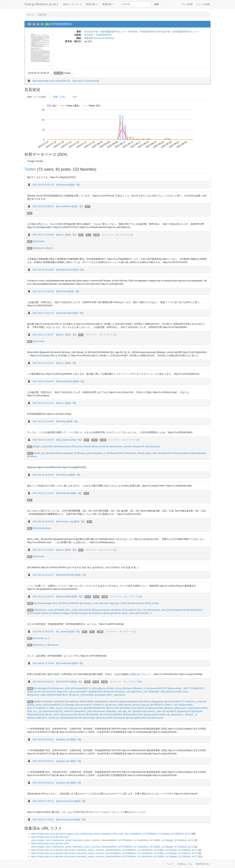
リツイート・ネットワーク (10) (126, 597)
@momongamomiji (176, 610)
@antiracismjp (153, 446)
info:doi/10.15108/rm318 (86, 81)
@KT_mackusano (116, 695)
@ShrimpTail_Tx (144, 613)
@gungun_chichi (118, 603)
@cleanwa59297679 (157, 688)
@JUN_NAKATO (65, 711)
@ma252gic (88, 695)
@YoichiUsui (62, 475)
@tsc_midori (72, 610)
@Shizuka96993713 (81, 688)
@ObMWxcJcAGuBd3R (132, 708)
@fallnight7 (154, 692)
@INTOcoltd (113, 708)
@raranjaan (100, 695)
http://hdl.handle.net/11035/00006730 (51, 81)
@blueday (61, 421)
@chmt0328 (85, 610)
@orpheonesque (136, 603)
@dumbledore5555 (198, 708)
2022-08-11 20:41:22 (43, 313)
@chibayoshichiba (154, 708)
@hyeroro (47, 613)
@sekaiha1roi (95, 613)
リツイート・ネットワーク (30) (126, 682)
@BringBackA (99, 688)
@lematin (104, 603)
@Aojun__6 (191, 715)
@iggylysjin (158, 701)
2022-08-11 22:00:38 (43, 291)
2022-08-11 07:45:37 (43, 335)
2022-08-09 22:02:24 (43, 682)
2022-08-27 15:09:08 (43, 235)
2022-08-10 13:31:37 (43, 575)
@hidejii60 (60, 610)
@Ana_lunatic (152, 603)
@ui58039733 (157, 705)
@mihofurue (62, 185)
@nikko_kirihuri (115, 688)
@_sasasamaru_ (176, 715)
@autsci (128, 705)
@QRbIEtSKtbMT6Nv (95, 708)
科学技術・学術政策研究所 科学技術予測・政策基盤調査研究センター (164, 32)
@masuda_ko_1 (41, 638)
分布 (75, 97)
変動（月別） (60, 97)
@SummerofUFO (84, 705)
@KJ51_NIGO (52, 715)
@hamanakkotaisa (128, 701)
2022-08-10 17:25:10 (43, 493)
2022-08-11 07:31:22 (43, 363)
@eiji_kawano (63, 440)
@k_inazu (183, 692)
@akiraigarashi (198, 453)
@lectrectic (109, 692)
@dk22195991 (87, 701)
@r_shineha (62, 632)
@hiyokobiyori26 (169, 692)
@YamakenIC (129, 610)
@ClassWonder (64, 313)
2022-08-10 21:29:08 (43, 421)
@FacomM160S (64, 381)
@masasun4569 (104, 718)
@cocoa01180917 (78, 692)
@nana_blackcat (141, 705)
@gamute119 (184, 711)
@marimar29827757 (175, 701)
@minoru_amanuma (196, 701)
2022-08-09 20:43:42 (43, 739)
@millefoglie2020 (43, 688)
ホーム (30, 15)
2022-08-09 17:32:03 (43, 819)
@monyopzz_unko (89, 603)
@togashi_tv (100, 453)
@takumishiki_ (175, 688)
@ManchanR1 (34, 692)
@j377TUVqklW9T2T (194, 688)
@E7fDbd (59, 701)
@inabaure (53, 645)
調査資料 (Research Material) (99, 38)
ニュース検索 (203, 4)
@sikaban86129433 (133, 715)
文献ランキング (72, 4)
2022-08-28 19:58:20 (43, 206)
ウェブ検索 (187, 4)
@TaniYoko (39, 241)
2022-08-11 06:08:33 (43, 381)
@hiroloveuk (145, 701)
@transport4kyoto (112, 613)
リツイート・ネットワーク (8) (124, 440)
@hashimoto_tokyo (44, 610)
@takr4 (163, 715)
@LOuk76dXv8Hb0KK (111, 715)
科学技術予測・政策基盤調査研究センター (106, 32)
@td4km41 (99, 705)
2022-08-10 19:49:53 (43, 475)
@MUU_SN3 (172, 705)
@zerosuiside (34, 613)
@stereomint (49, 711)
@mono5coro (49, 692)
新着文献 (92, 4)
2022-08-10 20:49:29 (43, 440)
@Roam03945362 (65, 575)
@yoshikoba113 (64, 270)
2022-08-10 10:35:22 (43, 597)
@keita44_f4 (139, 688)
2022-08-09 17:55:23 (43, 801)
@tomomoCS (76, 708)
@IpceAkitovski (64, 663)
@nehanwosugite (43, 603)
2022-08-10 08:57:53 (43, 632)
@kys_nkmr (152, 453)
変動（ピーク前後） (37, 97)
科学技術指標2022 (61, 24)
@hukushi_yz (40, 645)
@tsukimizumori (155, 718)
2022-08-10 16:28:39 (43, 521)
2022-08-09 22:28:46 (43, 663)
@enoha (114, 701)
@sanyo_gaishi (85, 453)
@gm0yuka (197, 711)
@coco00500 (169, 711)
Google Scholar (35, 161)
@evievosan (99, 711)
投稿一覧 (74, 185)
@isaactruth (138, 446)
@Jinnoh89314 (64, 206)
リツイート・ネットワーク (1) (117, 235)
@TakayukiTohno (115, 453)
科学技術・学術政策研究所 (98, 35)
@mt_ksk (57, 603)
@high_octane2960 (43, 446)
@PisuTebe (62, 291)
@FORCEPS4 (63, 682)
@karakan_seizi (140, 692)
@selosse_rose (123, 692)
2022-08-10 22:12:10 (43, 403)
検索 (157, 4)
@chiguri (128, 688)
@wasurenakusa (100, 446)
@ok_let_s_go (34, 711)
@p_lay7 (128, 711)
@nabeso (32, 456)
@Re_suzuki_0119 (59, 708)
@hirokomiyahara (42, 528)
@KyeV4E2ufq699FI (88, 715)
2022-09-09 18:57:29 (43, 185)
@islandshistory (195, 610)
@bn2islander (63, 493)
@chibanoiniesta (62, 446)
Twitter (62, 73)
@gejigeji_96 (70, 453)
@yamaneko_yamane (121, 446)
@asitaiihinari (72, 701)
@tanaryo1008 (63, 597)
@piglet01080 (95, 692)
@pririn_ (60, 235)
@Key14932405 (71, 603)
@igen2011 (63, 692)
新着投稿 (108, 4)
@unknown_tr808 (61, 688)
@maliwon (116, 610)
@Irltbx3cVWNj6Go (44, 701)
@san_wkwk (128, 613)
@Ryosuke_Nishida (81, 446)
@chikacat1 (39, 248)
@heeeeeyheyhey (101, 610)
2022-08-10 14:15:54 (43, 550)
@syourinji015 (151, 715)
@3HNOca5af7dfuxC (58, 695)
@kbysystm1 (181, 708)
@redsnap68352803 (136, 718)
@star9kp (70, 705)
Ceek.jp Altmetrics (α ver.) (41, 4)
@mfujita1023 (165, 453)
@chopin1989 (34, 718)
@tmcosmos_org (65, 521)
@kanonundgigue (61, 613)
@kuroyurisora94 (69, 715)
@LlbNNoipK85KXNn (72, 718)
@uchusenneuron (65, 801)
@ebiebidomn (102, 701)
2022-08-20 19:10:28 (43, 270)
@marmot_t (75, 695)
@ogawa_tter (63, 739)
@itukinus (169, 708)
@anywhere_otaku (37, 695)
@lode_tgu (39, 453)
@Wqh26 (137, 711)
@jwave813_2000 (83, 711)
